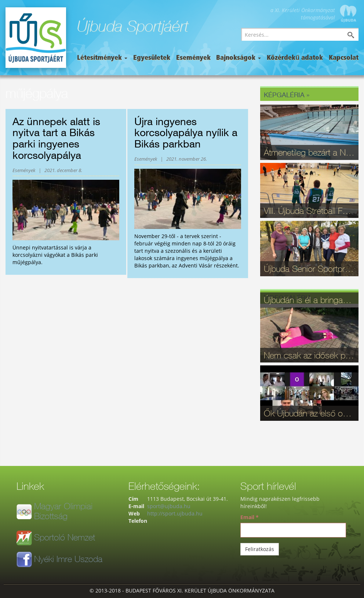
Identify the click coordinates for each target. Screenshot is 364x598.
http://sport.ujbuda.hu (175, 513)
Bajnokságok (239, 58)
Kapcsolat (344, 58)
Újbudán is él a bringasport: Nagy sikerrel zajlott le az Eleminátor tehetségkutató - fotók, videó (309, 300)
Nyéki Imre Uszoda (68, 559)
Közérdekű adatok (295, 58)
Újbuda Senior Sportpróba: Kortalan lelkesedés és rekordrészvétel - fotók (309, 269)
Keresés (356, 36)
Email (250, 517)
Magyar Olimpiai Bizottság (63, 511)
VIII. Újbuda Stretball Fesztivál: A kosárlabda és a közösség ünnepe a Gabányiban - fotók (309, 211)
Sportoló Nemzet (65, 537)
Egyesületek (152, 58)
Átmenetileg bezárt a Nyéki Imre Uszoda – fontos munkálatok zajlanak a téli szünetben (309, 152)
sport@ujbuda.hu (169, 506)
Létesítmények (102, 58)
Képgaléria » (287, 95)
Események (193, 58)
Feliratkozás (260, 549)
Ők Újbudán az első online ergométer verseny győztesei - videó (309, 413)
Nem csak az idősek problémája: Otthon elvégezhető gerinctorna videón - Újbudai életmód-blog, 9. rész (309, 355)
